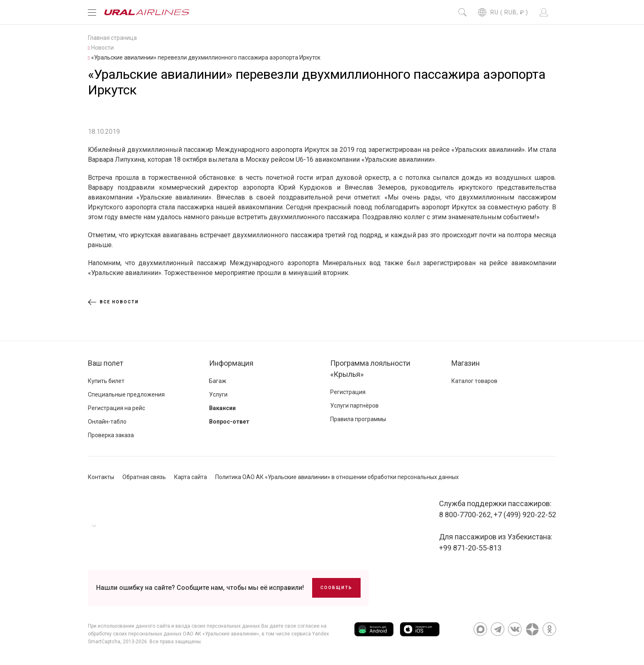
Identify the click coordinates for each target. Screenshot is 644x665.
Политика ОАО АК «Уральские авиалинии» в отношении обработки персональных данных (337, 477)
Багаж (218, 381)
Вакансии (222, 408)
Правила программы (358, 419)
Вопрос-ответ (229, 422)
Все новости (113, 302)
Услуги (218, 394)
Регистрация (348, 392)
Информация (231, 363)
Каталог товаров (474, 381)
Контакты (101, 477)
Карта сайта (191, 477)
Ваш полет (106, 363)
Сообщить (336, 588)
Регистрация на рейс (116, 408)
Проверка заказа (111, 435)
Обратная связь (144, 477)
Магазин (466, 363)
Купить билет (106, 381)
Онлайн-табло (107, 422)
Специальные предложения (126, 394)
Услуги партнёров (354, 406)
